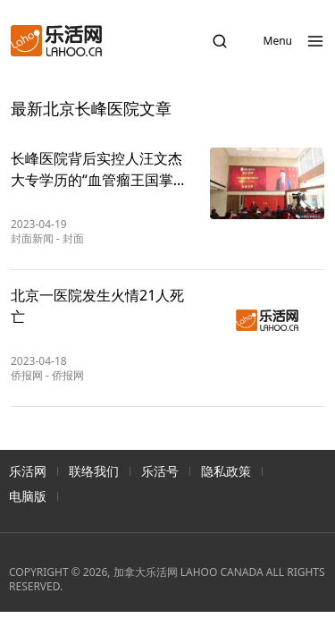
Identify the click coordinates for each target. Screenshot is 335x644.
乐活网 (28, 471)
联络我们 (94, 471)
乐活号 (160, 471)
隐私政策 (226, 471)
